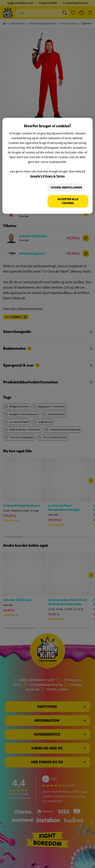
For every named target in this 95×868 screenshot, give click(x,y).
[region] (47, 166)
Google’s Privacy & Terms (47, 176)
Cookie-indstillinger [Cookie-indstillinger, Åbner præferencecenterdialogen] (66, 188)
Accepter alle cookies (68, 201)
